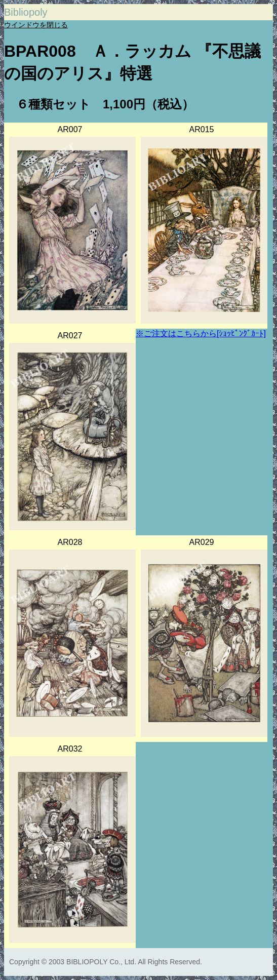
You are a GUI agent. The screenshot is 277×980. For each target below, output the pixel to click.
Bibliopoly (26, 12)
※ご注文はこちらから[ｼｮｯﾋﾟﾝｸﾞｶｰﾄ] (201, 334)
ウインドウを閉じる (36, 25)
